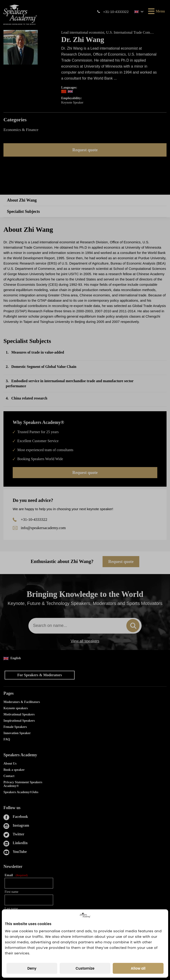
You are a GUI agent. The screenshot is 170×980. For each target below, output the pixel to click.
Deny (32, 968)
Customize (85, 968)
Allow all (138, 968)
